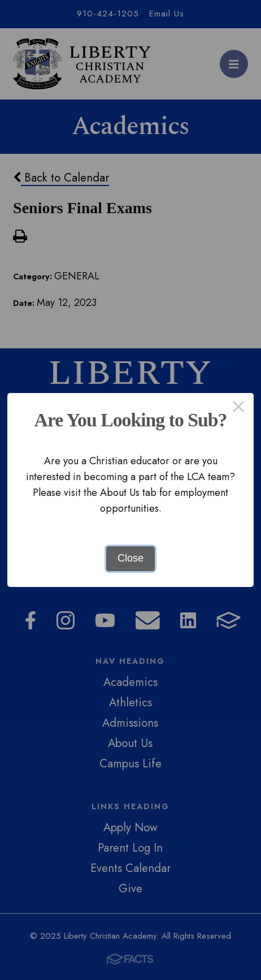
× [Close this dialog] (239, 408)
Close (130, 558)
